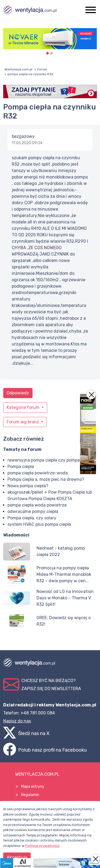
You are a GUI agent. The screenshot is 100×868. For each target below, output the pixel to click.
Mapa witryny (33, 787)
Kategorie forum (24, 407)
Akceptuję (17, 857)
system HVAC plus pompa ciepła (39, 524)
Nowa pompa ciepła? (28, 486)
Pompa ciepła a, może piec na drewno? (46, 479)
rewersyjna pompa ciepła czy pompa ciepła (50, 460)
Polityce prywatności (42, 846)
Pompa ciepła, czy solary (32, 518)
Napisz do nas (17, 721)
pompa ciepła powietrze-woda (38, 473)
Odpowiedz (18, 393)
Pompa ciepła (21, 467)
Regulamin (30, 795)
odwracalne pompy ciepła (33, 511)
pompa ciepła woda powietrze (37, 505)
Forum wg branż (23, 422)
